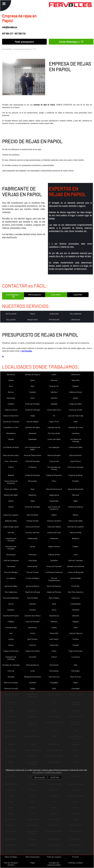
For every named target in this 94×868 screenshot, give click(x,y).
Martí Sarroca (54, 677)
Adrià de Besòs (32, 515)
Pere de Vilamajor (11, 572)
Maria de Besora (32, 665)
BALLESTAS (11, 320)
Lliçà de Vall (54, 461)
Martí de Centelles (11, 683)
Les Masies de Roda (11, 447)
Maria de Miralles (54, 455)
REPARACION (54, 320)
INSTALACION (11, 314)
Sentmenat (54, 665)
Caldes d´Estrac (54, 546)
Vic (54, 416)
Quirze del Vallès (11, 586)
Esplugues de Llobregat (11, 658)
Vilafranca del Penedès (11, 539)
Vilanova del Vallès (76, 521)
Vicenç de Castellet (54, 566)
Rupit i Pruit (54, 422)
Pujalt (32, 863)
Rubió (33, 380)
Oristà (33, 633)
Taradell (76, 645)
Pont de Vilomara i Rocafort (11, 864)
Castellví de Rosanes (11, 616)
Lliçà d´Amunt (76, 461)
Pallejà (32, 688)
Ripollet (76, 386)
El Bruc (11, 467)
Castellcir (11, 610)
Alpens (11, 501)
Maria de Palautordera (33, 455)
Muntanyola (11, 554)
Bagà (76, 501)
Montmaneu (54, 671)
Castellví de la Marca (32, 616)
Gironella (33, 657)
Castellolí (33, 683)
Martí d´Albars (54, 598)
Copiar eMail (78, 295)
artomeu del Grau (32, 532)
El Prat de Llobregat (76, 467)
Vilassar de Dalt (33, 521)
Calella (11, 380)
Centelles (76, 610)
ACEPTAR (55, 778)
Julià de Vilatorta (76, 633)
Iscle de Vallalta (32, 422)
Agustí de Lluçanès (11, 515)
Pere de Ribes (32, 598)
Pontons (76, 857)
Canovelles (11, 566)
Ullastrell (76, 616)
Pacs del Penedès (33, 622)
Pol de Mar (76, 586)
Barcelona (11, 374)
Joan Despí (32, 560)
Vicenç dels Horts (54, 410)
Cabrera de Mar (76, 532)
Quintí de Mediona (54, 586)
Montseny (32, 554)
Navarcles (76, 380)
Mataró (76, 515)
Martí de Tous (76, 677)
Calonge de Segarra (32, 374)
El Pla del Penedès (32, 404)
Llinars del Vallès (54, 439)
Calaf (76, 422)
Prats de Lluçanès (54, 857)
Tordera (76, 639)
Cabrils (11, 507)
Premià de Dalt (11, 627)
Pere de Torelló (33, 572)
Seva (76, 627)
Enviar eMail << (56, 295)
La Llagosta (11, 578)
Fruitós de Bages (32, 578)
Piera (54, 481)
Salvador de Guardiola (76, 566)
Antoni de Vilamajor (32, 507)
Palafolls (11, 622)
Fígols (54, 651)
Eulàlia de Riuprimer (54, 475)
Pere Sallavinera (11, 592)
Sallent (54, 515)
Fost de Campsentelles (54, 579)
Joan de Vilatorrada (76, 416)
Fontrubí (11, 671)
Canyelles (54, 560)
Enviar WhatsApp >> (71, 42)
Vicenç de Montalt (33, 527)
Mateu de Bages (11, 857)
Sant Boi (11, 532)
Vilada (33, 416)
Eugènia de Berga (76, 475)
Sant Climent (32, 639)
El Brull (54, 657)
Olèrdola (32, 604)
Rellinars (54, 622)
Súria (33, 398)
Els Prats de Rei (54, 433)
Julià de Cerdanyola (11, 560)
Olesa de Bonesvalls (76, 489)
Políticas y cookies (76, 863)
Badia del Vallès (11, 521)
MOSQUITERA (33, 320)
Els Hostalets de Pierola (54, 468)
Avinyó (33, 546)
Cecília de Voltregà (32, 410)
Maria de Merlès (76, 455)
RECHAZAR (40, 778)
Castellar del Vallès (33, 427)
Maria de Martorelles (11, 455)
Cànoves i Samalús (76, 560)
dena (54, 604)
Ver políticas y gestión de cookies (47, 772)
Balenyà (11, 475)
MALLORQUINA (76, 314)
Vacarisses (11, 398)
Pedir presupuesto (24, 42)
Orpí (11, 633)
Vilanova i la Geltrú (54, 521)
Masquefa (33, 433)
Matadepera (11, 433)
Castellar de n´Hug (76, 427)
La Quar (11, 639)
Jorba (33, 671)
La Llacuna (76, 657)
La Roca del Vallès (76, 447)
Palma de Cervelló (11, 688)
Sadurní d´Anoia (11, 410)
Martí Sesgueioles (33, 857)
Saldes (76, 398)
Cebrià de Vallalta (54, 527)
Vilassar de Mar (54, 554)
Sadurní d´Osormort (11, 416)
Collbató (11, 404)
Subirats (54, 398)
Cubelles (33, 392)
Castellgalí (76, 688)
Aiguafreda (54, 501)
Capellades (33, 439)
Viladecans (54, 538)
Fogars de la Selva (33, 651)
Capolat (11, 439)
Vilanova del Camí (54, 532)
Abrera (11, 645)
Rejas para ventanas (7, 49)
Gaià (76, 665)
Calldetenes (76, 374)
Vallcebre (54, 392)
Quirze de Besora (33, 586)
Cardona (33, 610)
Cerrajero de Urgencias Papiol (54, 864)
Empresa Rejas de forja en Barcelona (22, 49)
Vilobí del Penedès (33, 461)
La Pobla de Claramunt (54, 572)
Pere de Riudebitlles (11, 598)
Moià (54, 688)
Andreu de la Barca (76, 507)
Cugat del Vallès (76, 404)
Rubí (32, 386)
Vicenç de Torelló (76, 410)
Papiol (76, 683)
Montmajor (76, 671)
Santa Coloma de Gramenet (11, 482)
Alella (33, 501)
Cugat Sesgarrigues (11, 527)
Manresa (54, 380)
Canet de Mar (33, 566)
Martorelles (33, 481)
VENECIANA (54, 314)
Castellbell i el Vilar (11, 427)
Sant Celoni (54, 639)
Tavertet (32, 645)
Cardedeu (76, 433)
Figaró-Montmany (76, 651)
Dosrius (11, 392)
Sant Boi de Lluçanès (76, 527)
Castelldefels (76, 604)
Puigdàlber (54, 683)
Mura (11, 386)
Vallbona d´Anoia (76, 392)
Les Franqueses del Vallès (32, 448)
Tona (76, 554)
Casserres (76, 598)
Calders (76, 546)
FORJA (32, 314)
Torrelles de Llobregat (11, 665)
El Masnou (33, 467)
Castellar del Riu (54, 427)
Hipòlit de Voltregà (33, 592)
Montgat (11, 677)
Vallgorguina (54, 495)
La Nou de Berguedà (76, 572)
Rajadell (76, 622)
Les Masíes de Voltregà (76, 440)
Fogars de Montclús (11, 651)
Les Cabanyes (54, 447)
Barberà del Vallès (11, 495)
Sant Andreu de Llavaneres (54, 508)
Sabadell (54, 404)
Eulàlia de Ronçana (33, 475)
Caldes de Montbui (54, 592)
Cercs (54, 610)
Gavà (33, 489)
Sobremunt (33, 627)
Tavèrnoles (54, 645)
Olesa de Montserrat (54, 489)
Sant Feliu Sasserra (76, 592)
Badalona (76, 538)
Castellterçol (54, 616)
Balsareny (32, 495)
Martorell (76, 495)
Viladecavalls (33, 538)
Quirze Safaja (76, 578)
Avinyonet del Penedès (11, 548)
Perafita (76, 481)
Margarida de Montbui (33, 677)
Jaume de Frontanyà (11, 422)
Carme (11, 604)
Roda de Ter (54, 386)
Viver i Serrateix (11, 461)
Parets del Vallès (11, 489)
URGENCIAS (76, 320)
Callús (54, 374)
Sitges (54, 627)
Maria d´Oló (54, 633)
